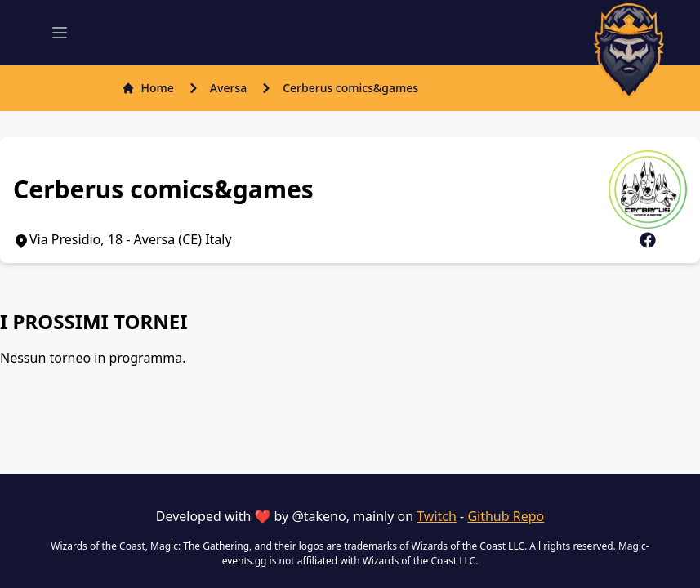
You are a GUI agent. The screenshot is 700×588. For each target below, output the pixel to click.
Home (148, 88)
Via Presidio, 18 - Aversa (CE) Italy (123, 239)
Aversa (228, 88)
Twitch (437, 516)
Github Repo (506, 516)
